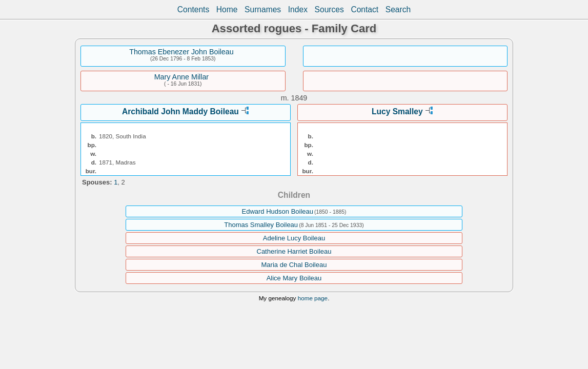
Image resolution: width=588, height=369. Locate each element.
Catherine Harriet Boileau (294, 251)
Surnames (263, 9)
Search (398, 9)
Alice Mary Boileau (294, 278)
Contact (364, 9)
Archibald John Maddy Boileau (180, 111)
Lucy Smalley (397, 111)
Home (227, 9)
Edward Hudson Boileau (278, 211)
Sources (329, 9)
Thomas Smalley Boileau (261, 225)
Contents (193, 9)
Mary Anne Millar (181, 77)
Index (298, 9)
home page (313, 298)
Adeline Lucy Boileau (294, 238)
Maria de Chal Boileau (294, 265)
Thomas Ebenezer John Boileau (181, 52)
